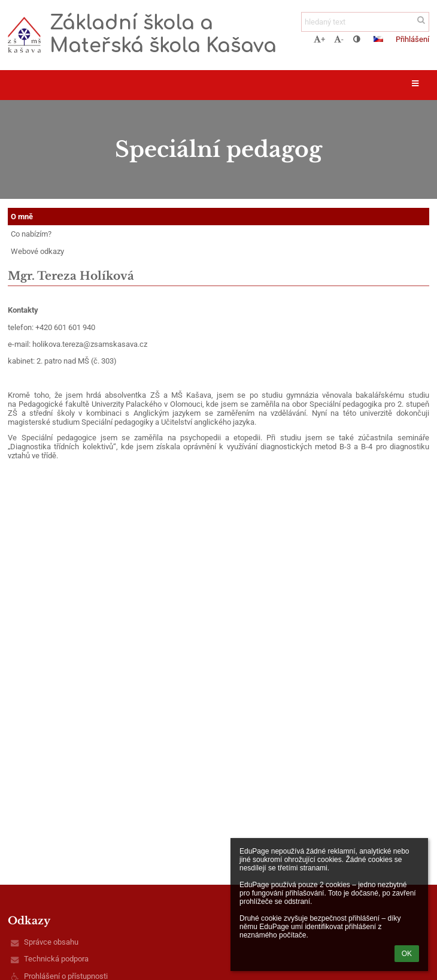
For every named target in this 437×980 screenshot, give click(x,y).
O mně (22, 217)
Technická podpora (56, 959)
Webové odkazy (37, 251)
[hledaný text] (365, 22)
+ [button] (319, 39)
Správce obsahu (51, 942)
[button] (378, 39)
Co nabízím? (31, 234)
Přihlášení (412, 39)
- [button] (339, 39)
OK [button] (407, 954)
